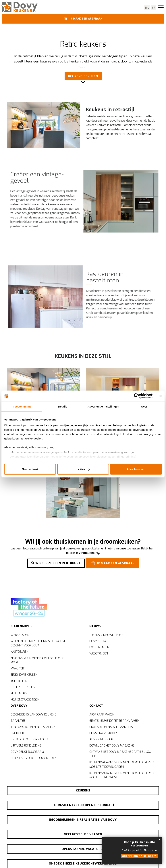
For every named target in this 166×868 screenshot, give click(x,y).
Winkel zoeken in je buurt (56, 563)
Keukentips (19, 693)
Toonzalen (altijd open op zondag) (83, 805)
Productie (18, 733)
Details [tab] (63, 407)
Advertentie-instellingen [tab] (103, 407)
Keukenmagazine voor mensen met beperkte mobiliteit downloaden (122, 765)
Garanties (18, 721)
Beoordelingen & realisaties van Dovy (83, 820)
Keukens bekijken (83, 76)
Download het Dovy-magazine (112, 746)
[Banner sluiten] (161, 396)
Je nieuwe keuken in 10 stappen (33, 727)
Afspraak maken (102, 714)
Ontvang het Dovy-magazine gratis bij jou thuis (120, 754)
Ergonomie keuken (24, 674)
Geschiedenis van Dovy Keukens (33, 714)
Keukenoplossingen (25, 699)
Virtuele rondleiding (26, 746)
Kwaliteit (18, 668)
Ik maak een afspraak (83, 19)
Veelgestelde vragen (83, 834)
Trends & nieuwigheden (106, 635)
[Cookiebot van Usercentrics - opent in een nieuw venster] (137, 396)
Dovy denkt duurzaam (27, 752)
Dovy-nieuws (99, 641)
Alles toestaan (136, 469)
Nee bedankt (30, 469)
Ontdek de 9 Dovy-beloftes (30, 739)
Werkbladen (20, 635)
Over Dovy (19, 706)
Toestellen (19, 681)
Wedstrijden (99, 653)
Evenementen (99, 647)
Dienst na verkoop (103, 733)
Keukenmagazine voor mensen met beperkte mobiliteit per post (122, 775)
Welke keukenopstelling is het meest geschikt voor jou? (38, 643)
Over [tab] (144, 407)
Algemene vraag (102, 739)
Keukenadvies (21, 626)
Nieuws (95, 626)
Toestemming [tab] (22, 407)
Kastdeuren (19, 651)
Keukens (83, 790)
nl (147, 8)
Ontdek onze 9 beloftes (139, 856)
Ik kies (83, 469)
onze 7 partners (24, 425)
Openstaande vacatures (83, 849)
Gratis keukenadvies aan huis (111, 727)
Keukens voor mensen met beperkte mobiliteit (37, 660)
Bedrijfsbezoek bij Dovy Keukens (34, 758)
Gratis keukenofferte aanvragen (114, 721)
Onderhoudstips (23, 687)
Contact (96, 706)
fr (154, 8)
